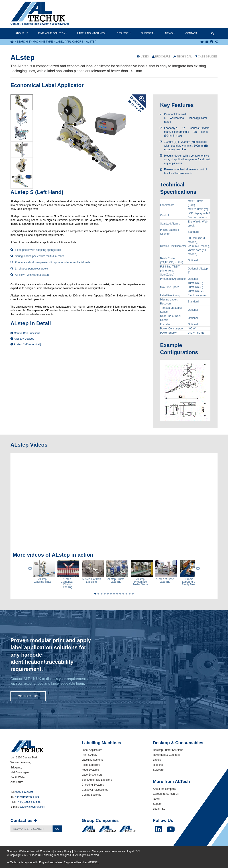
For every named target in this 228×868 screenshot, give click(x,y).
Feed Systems (90, 770)
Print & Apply (89, 755)
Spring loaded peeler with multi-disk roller (39, 256)
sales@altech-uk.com (36, 24)
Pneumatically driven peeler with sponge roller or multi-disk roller (53, 262)
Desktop (123, 33)
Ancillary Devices (22, 339)
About (22, 33)
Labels (157, 760)
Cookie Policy (82, 851)
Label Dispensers (92, 775)
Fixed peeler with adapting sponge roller (39, 250)
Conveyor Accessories (95, 790)
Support (147, 33)
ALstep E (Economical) (26, 344)
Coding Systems (91, 795)
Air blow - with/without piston (32, 275)
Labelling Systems (93, 760)
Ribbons (158, 765)
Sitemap (12, 851)
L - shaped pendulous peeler (32, 269)
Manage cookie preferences (108, 851)
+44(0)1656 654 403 (27, 797)
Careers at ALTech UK (166, 794)
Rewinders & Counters (166, 755)
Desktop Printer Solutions (168, 750)
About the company (164, 789)
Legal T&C (159, 809)
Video (143, 57)
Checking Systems (93, 785)
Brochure (161, 57)
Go (57, 829)
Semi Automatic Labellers (97, 780)
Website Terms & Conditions (36, 851)
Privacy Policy (63, 851)
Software (158, 770)
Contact (191, 33)
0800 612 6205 (60, 24)
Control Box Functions (25, 333)
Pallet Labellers (91, 765)
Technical (182, 57)
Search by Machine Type (35, 42)
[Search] (32, 829)
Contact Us (28, 696)
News (169, 33)
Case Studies (206, 57)
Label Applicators (70, 42)
